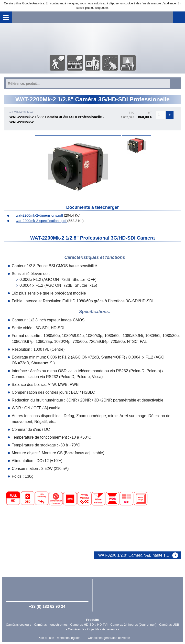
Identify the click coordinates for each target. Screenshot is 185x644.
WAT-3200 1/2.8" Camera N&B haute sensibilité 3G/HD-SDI (140, 555)
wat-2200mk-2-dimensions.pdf (38, 215)
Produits (93, 620)
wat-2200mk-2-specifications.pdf (39, 221)
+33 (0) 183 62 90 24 (47, 607)
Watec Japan (138, 595)
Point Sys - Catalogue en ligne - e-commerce (140, 638)
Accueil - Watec (93, 39)
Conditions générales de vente (109, 638)
